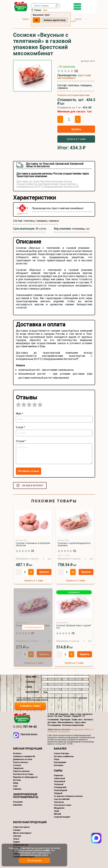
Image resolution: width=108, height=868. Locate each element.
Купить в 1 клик (76, 139)
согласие (27, 698)
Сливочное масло (21, 827)
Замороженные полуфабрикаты (26, 796)
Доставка (52, 722)
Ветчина (17, 780)
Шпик (16, 783)
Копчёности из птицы (23, 774)
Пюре (57, 759)
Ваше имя (31, 677)
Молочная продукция (30, 822)
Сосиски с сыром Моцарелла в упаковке (74, 544)
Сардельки (18, 768)
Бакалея (60, 748)
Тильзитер (59, 802)
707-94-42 (25, 727)
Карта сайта (80, 722)
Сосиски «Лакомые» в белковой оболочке (33, 544)
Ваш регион (32, 692)
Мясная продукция (28, 748)
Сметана (17, 836)
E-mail (29, 687)
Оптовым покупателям (73, 725)
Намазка (17, 789)
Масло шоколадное (22, 833)
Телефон (30, 682)
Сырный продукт (62, 817)
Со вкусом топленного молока (68, 796)
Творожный (59, 781)
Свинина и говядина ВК (24, 756)
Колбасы (17, 753)
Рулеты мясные (21, 762)
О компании (53, 719)
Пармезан (59, 775)
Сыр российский (62, 799)
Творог (16, 839)
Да (38, 20)
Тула (47, 10)
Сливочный (59, 778)
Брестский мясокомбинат (74, 77)
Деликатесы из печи (23, 759)
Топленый (59, 784)
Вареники (18, 805)
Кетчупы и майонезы (64, 756)
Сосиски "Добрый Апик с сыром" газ (74, 627)
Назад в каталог (33, 485)
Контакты (88, 719)
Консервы (59, 765)
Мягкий (57, 814)
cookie (46, 850)
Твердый (58, 793)
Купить (76, 129)
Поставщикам (54, 725)
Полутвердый (60, 790)
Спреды (17, 830)
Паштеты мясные (21, 771)
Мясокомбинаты (66, 722)
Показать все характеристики (73, 95)
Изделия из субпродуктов (25, 777)
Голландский (60, 787)
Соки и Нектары (62, 753)
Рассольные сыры (63, 805)
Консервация (60, 762)
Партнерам (65, 719)
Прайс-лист (77, 719)
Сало (15, 786)
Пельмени (18, 802)
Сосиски (17, 765)
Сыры (58, 770)
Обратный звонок (29, 734)
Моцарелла (59, 808)
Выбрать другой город (56, 20)
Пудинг (17, 842)
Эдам (56, 811)
